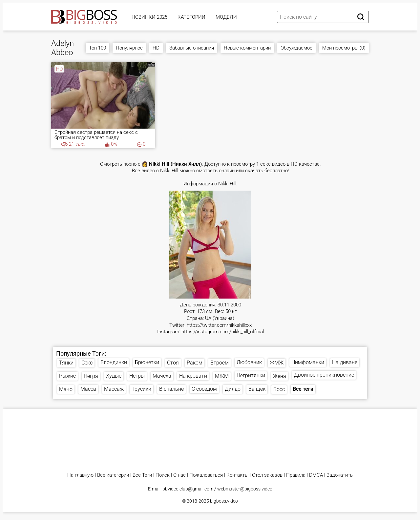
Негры (137, 376)
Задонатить (340, 475)
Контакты (237, 475)
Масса (88, 389)
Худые (114, 376)
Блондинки (114, 362)
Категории (191, 17)
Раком (195, 363)
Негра (91, 376)
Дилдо (233, 389)
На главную (80, 475)
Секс (87, 363)
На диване (345, 362)
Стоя (173, 363)
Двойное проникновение (324, 375)
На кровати (193, 376)
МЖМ (222, 376)
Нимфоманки (308, 362)
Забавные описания (192, 48)
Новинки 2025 (149, 17)
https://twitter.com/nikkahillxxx (219, 325)
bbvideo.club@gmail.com (188, 489)
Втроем (220, 363)
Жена (280, 376)
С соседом (204, 389)
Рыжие (67, 376)
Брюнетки (147, 362)
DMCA (316, 475)
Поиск (163, 475)
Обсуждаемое (296, 48)
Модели (226, 17)
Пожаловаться (206, 475)
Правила (296, 475)
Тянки (66, 363)
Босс (279, 389)
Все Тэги (142, 475)
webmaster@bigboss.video (245, 489)
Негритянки (251, 375)
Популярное (129, 48)
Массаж (114, 389)
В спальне (171, 389)
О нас (179, 475)
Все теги (303, 389)
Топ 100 (97, 48)
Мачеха (162, 376)
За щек (257, 389)
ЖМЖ (277, 363)
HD (156, 48)
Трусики (141, 389)
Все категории (113, 475)
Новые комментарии (247, 48)
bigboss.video (224, 501)
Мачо (66, 389)
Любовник (249, 362)
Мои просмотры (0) (344, 48)
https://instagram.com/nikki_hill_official (223, 332)
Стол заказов (267, 475)
